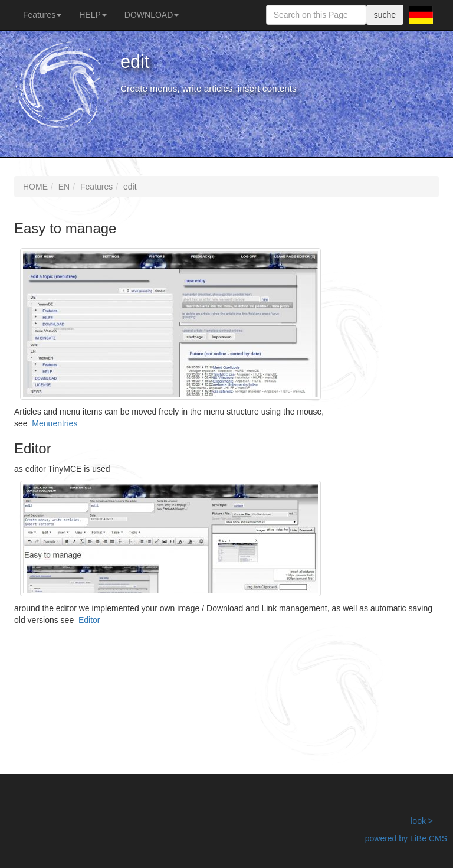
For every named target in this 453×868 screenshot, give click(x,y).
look (418, 821)
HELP (93, 15)
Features (42, 15)
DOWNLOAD (152, 15)
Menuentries (55, 423)
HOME (35, 187)
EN (64, 187)
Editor (89, 620)
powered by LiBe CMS (406, 838)
